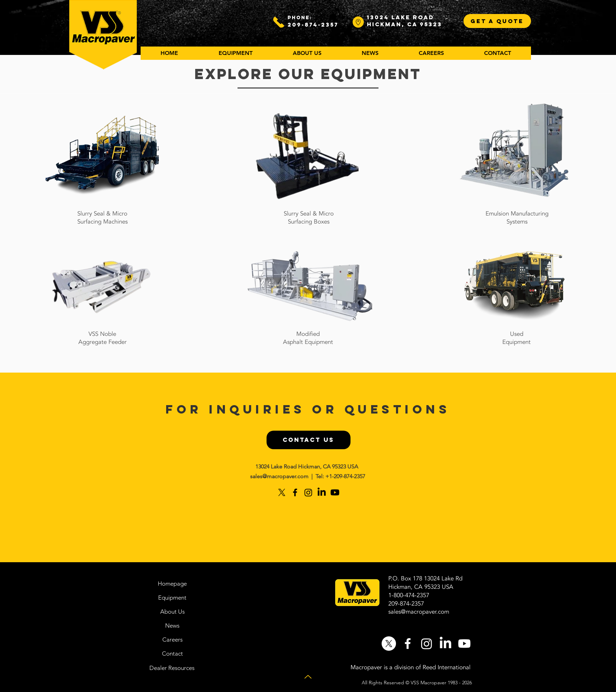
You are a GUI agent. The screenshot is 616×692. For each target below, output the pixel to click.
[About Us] (172, 612)
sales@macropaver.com (279, 476)
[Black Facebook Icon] (295, 492)
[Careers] (172, 640)
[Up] (308, 677)
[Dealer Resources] (172, 668)
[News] (172, 626)
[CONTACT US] (309, 440)
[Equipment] (172, 598)
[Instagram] (308, 492)
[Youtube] (335, 492)
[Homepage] (172, 584)
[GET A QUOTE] (497, 21)
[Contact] (172, 654)
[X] (282, 492)
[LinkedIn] (322, 492)
